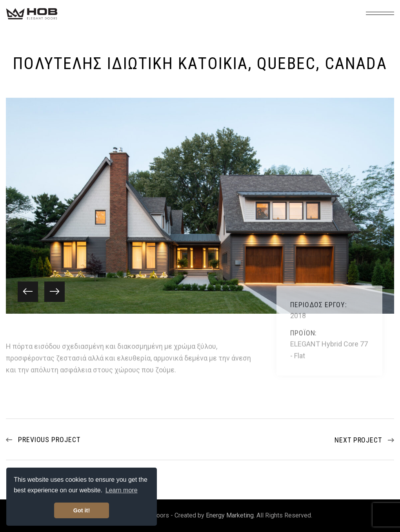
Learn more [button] (122, 490)
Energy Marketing (230, 515)
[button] (28, 292)
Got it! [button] (82, 510)
